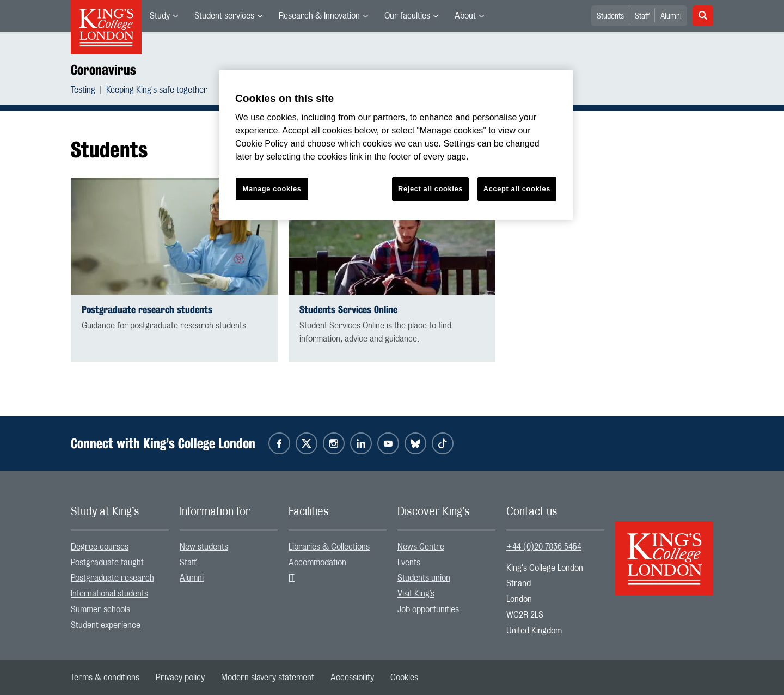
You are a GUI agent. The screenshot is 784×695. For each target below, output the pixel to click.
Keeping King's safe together (157, 90)
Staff (642, 16)
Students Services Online (348, 310)
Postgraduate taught (107, 563)
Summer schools (100, 609)
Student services (224, 16)
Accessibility (352, 678)
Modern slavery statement (268, 678)
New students (204, 547)
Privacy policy (180, 678)
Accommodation (317, 563)
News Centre (421, 547)
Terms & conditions (105, 678)
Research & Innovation (319, 16)
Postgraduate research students (147, 310)
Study (160, 16)
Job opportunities (428, 609)
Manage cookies (272, 189)
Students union (424, 578)
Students (610, 16)
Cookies (404, 678)
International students (109, 594)
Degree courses (100, 547)
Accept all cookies (517, 189)
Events (409, 563)
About (465, 16)
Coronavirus (103, 70)
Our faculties (407, 16)
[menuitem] (164, 16)
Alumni (671, 16)
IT (292, 578)
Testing (83, 90)
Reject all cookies (430, 189)
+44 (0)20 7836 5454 (544, 547)
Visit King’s (416, 594)
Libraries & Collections (329, 547)
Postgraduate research (112, 578)
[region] (396, 145)
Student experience (106, 625)
